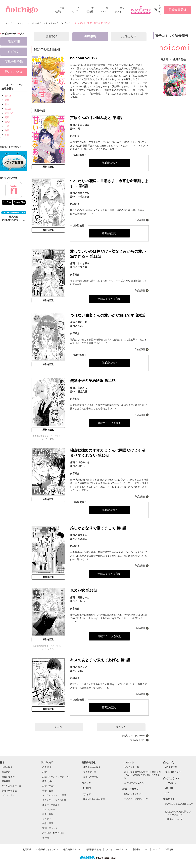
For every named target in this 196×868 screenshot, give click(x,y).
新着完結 (6, 772)
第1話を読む (109, 163)
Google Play (19, 202)
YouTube (169, 788)
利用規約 (27, 849)
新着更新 (6, 781)
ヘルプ (156, 849)
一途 (7, 126)
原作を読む (48, 167)
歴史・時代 (48, 814)
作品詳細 (140, 220)
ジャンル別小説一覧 (11, 786)
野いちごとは (14, 72)
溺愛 (7, 100)
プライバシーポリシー (117, 849)
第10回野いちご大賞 (134, 783)
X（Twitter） (171, 783)
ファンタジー (49, 809)
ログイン (159, 10)
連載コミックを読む (109, 299)
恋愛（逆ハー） (50, 781)
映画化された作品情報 (94, 799)
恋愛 (45, 772)
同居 (7, 117)
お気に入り (129, 37)
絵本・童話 (48, 823)
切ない (8, 122)
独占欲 (8, 109)
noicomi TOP (137, 740)
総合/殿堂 (47, 767)
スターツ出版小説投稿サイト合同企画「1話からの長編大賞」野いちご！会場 (142, 775)
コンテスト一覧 (131, 767)
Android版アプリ (173, 772)
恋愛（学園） (49, 786)
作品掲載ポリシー (72, 849)
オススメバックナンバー (136, 799)
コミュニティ (8, 795)
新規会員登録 (177, 10)
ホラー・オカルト (51, 805)
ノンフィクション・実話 (54, 795)
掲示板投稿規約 (93, 849)
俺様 (7, 130)
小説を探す (7, 767)
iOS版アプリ (171, 767)
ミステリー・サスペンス (54, 800)
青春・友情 (48, 791)
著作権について (140, 849)
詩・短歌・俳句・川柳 (53, 833)
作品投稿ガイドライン (47, 849)
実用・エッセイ (50, 828)
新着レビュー (8, 777)
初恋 (7, 135)
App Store (7, 202)
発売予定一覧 (90, 772)
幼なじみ (9, 113)
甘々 (7, 104)
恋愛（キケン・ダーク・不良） (57, 777)
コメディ (47, 819)
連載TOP (52, 37)
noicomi (87, 788)
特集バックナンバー (134, 794)
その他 (46, 838)
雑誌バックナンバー (133, 736)
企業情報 (169, 849)
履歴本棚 (14, 41)
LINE (167, 793)
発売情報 (90, 37)
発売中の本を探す (92, 767)
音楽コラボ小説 (9, 791)
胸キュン (9, 96)
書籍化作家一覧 (91, 777)
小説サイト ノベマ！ (175, 819)
